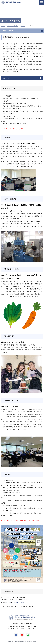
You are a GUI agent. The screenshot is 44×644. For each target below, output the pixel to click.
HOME (3, 26)
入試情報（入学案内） (13, 26)
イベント (23, 26)
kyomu (8, 602)
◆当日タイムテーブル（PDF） (11, 129)
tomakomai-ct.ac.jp (19, 602)
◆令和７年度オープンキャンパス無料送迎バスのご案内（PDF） (20, 521)
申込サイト (6, 78)
